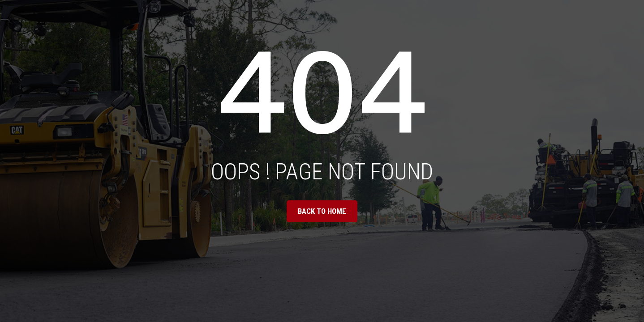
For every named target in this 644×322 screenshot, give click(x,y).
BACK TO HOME (322, 211)
